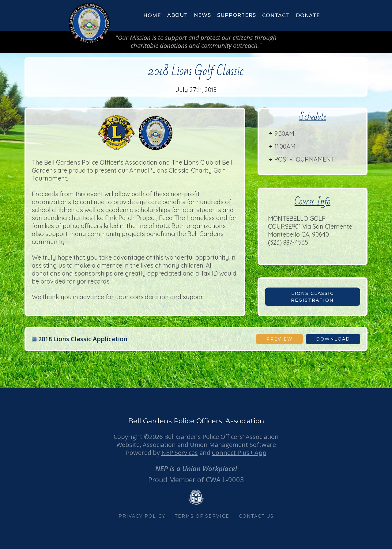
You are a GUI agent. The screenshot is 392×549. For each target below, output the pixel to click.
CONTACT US (256, 516)
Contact (276, 15)
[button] (177, 15)
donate (308, 15)
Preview (279, 339)
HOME (152, 15)
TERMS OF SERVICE (202, 516)
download (333, 339)
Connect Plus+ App (239, 453)
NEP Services (180, 453)
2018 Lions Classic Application (83, 339)
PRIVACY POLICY (142, 516)
